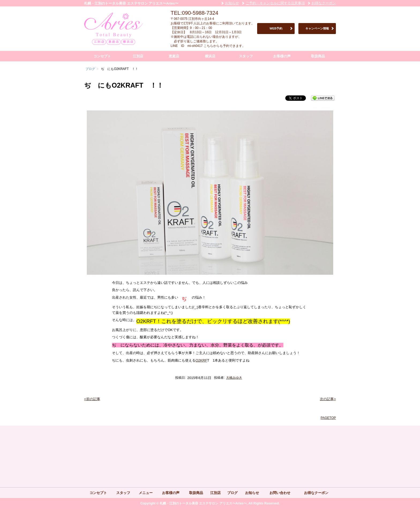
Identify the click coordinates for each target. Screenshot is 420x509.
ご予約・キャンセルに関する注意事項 (275, 3)
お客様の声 (282, 56)
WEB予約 (276, 28)
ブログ (232, 493)
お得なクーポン (324, 3)
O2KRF (201, 360)
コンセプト (102, 56)
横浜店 (210, 56)
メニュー (146, 493)
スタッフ (246, 56)
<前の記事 (92, 399)
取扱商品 (318, 56)
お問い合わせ (280, 493)
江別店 (138, 56)
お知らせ (232, 3)
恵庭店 (174, 56)
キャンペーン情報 (317, 28)
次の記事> (328, 399)
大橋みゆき (234, 378)
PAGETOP (328, 418)
